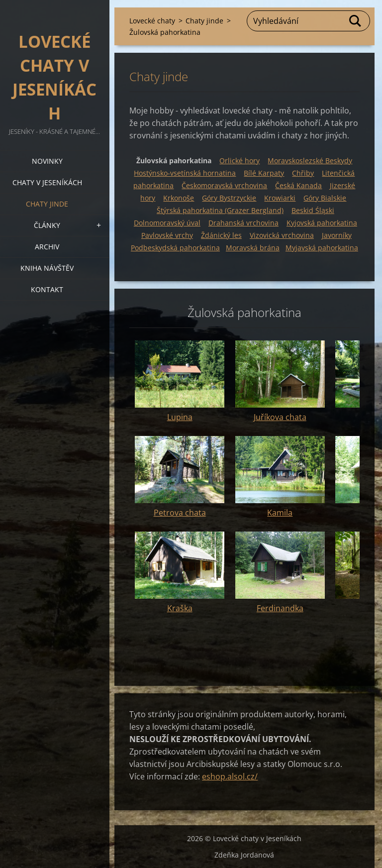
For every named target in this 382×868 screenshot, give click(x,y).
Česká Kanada (298, 185)
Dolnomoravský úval (167, 223)
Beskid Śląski (313, 210)
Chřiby (303, 173)
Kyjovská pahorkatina (322, 223)
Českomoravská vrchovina (224, 185)
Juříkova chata (280, 417)
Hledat (356, 21)
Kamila (280, 513)
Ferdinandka (280, 608)
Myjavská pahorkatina (322, 248)
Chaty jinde (47, 204)
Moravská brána (253, 248)
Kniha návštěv (47, 268)
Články (47, 225)
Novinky (47, 161)
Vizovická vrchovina (282, 235)
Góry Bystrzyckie (229, 198)
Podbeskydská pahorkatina (175, 248)
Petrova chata (180, 513)
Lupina (180, 417)
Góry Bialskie (325, 198)
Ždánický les (221, 235)
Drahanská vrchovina (243, 223)
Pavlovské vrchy (167, 235)
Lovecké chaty (152, 21)
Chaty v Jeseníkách (47, 182)
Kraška (180, 608)
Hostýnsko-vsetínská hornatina (185, 173)
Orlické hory (239, 161)
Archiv (47, 247)
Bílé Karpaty (264, 173)
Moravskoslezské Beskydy (310, 161)
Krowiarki (280, 198)
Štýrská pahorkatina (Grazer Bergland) (220, 210)
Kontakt (47, 289)
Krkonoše (179, 198)
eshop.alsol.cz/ (230, 776)
